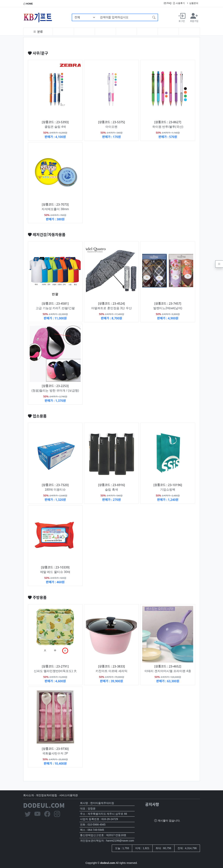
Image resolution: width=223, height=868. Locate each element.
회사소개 (29, 795)
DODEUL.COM (44, 805)
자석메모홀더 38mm (55, 209)
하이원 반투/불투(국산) (168, 127)
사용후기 (179, 3)
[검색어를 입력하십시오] (124, 17)
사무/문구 (38, 53)
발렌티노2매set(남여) (168, 308)
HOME (28, 4)
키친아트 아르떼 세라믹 (111, 671)
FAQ (168, 3)
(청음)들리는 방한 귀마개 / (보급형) (55, 391)
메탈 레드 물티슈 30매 (55, 572)
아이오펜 (111, 127)
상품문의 (192, 3)
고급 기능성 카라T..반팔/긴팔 (55, 308)
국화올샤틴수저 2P (55, 753)
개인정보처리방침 (46, 795)
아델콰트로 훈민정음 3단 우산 (111, 308)
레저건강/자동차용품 (47, 234)
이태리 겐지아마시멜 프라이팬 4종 (168, 671)
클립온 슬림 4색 (55, 127)
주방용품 (37, 597)
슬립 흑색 (111, 490)
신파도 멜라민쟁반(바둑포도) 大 (55, 671)
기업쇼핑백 (168, 490)
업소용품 (37, 416)
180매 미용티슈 (55, 490)
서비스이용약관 (69, 795)
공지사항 (152, 804)
